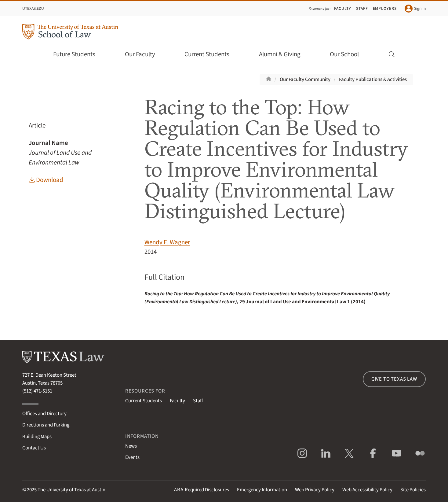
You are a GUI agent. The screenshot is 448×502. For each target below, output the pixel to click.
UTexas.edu (33, 8)
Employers (385, 8)
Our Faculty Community (305, 79)
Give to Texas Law (394, 379)
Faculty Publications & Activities (373, 79)
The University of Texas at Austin (71, 490)
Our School (348, 54)
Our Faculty (144, 54)
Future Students (78, 54)
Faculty (343, 8)
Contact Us (34, 448)
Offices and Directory (44, 414)
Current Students (211, 54)
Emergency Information (262, 490)
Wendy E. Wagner (167, 242)
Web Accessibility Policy (367, 490)
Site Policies (413, 490)
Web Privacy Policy (315, 490)
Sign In (415, 9)
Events (132, 457)
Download (46, 180)
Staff (362, 8)
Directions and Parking (46, 425)
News (131, 446)
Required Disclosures (202, 490)
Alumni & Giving (284, 54)
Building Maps (37, 437)
